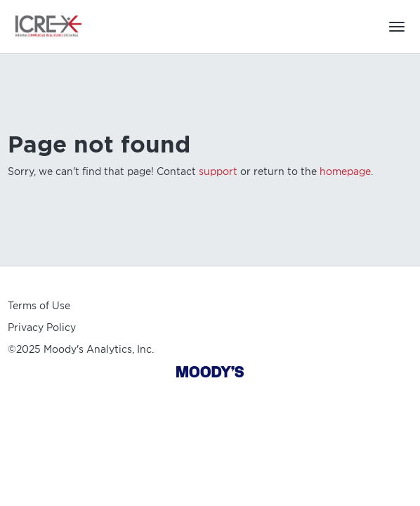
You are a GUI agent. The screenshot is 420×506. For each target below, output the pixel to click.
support (218, 171)
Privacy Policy (42, 327)
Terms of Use (39, 306)
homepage (345, 171)
